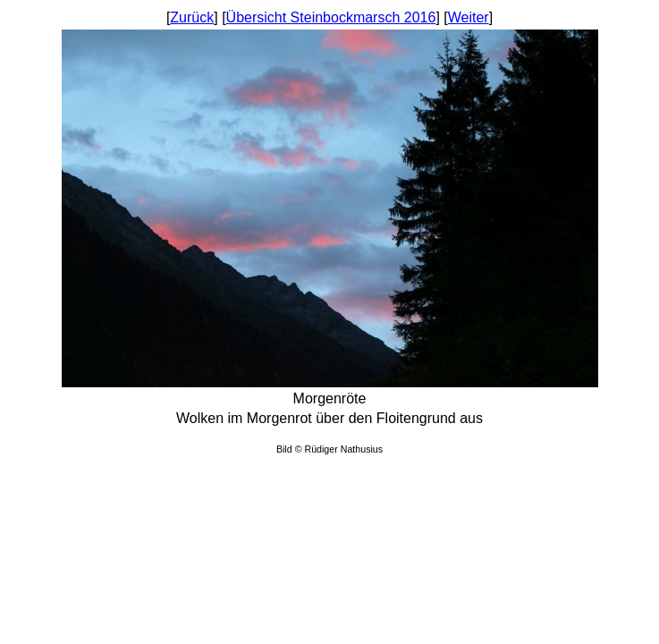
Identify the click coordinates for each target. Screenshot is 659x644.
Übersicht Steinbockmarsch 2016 (331, 17)
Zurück (192, 17)
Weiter (469, 17)
